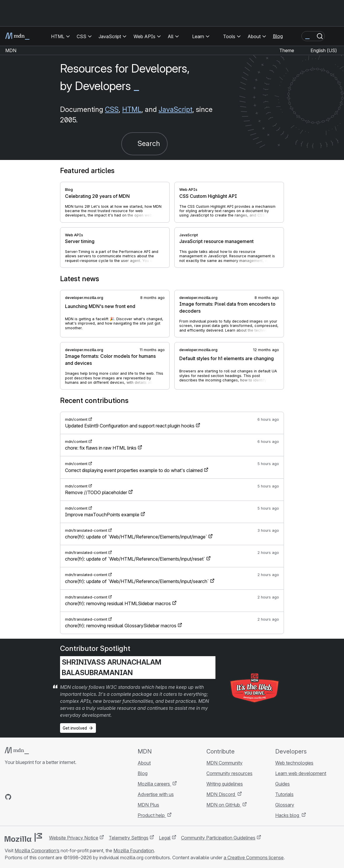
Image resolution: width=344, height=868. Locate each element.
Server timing (80, 241)
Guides (282, 784)
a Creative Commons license (254, 858)
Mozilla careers (154, 784)
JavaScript (175, 109)
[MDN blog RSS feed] (50, 797)
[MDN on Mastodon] (40, 797)
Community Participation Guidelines (218, 838)
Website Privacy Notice (74, 838)
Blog (278, 36)
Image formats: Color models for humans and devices (110, 360)
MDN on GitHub (224, 805)
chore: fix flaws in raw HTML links (101, 448)
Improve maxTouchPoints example (102, 515)
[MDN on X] (29, 797)
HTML (132, 109)
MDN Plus (148, 805)
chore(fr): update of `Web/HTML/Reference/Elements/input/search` (137, 581)
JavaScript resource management (216, 241)
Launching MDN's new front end (100, 306)
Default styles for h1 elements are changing (227, 358)
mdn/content (76, 419)
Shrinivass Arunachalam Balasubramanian (112, 667)
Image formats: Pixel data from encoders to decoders (227, 307)
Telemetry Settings (129, 838)
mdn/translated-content (86, 530)
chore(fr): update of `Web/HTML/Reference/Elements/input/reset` (135, 559)
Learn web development (301, 773)
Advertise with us (156, 794)
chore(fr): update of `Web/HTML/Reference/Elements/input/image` (136, 537)
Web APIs (188, 190)
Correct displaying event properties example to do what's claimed (134, 470)
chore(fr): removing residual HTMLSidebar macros (118, 603)
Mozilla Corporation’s (37, 851)
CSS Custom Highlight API (208, 196)
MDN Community (224, 763)
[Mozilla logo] (23, 837)
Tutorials (284, 794)
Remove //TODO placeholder (96, 492)
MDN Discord (221, 794)
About (144, 763)
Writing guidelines (225, 784)
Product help (152, 815)
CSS (112, 109)
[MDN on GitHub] (8, 797)
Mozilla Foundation (134, 851)
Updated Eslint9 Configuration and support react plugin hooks (130, 426)
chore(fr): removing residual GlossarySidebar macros (121, 626)
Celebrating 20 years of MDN (97, 196)
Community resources (229, 773)
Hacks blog (288, 815)
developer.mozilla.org (84, 298)
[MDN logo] (17, 751)
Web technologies (294, 763)
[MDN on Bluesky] (19, 797)
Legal (165, 838)
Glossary (285, 805)
